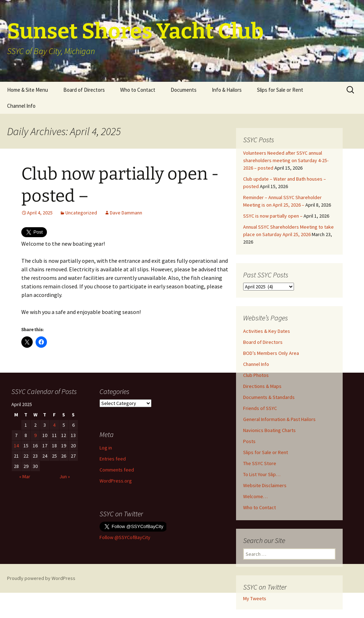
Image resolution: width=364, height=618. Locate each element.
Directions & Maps (262, 386)
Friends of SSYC (260, 408)
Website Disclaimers (265, 485)
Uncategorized (81, 213)
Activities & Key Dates (267, 331)
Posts (249, 441)
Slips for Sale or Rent (280, 90)
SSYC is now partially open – (273, 216)
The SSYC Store (260, 463)
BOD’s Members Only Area (271, 353)
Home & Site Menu (28, 90)
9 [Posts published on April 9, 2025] (35, 435)
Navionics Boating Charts (269, 430)
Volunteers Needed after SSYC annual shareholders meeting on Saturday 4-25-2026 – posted (286, 160)
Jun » (65, 476)
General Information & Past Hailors (279, 419)
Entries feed (113, 459)
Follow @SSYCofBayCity (125, 537)
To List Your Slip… (262, 474)
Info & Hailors (227, 90)
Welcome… (255, 496)
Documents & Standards (269, 397)
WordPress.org (116, 481)
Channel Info (21, 106)
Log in (106, 448)
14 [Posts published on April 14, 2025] (16, 446)
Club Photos (256, 375)
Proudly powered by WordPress (41, 578)
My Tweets (255, 598)
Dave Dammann (126, 213)
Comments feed (117, 470)
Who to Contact (138, 90)
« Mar (25, 476)
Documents (184, 90)
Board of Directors (84, 90)
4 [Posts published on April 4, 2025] (54, 425)
